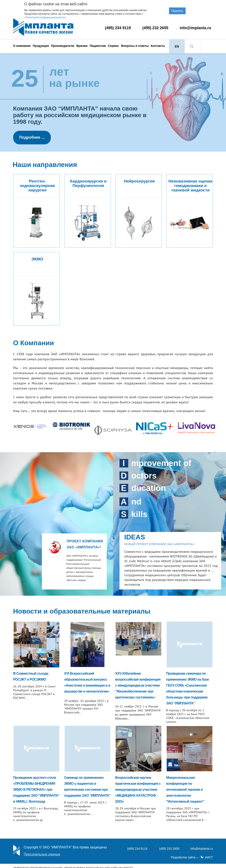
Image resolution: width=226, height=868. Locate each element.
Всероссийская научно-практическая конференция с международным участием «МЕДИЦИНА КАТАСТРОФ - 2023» (138, 790)
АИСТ (209, 857)
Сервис (113, 46)
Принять (177, 11)
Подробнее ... (32, 137)
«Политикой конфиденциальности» (45, 17)
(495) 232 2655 (155, 28)
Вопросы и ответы (135, 46)
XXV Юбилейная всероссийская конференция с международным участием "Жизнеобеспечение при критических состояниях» (138, 685)
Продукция (41, 46)
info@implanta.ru (196, 28)
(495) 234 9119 (118, 28)
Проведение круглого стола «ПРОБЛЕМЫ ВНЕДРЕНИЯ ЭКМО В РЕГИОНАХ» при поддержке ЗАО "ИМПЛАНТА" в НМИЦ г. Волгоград (36, 790)
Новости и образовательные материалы (82, 611)
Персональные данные (42, 854)
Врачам (82, 46)
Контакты (158, 46)
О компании (22, 46)
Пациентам (98, 46)
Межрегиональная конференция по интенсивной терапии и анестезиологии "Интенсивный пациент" (185, 790)
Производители (63, 46)
